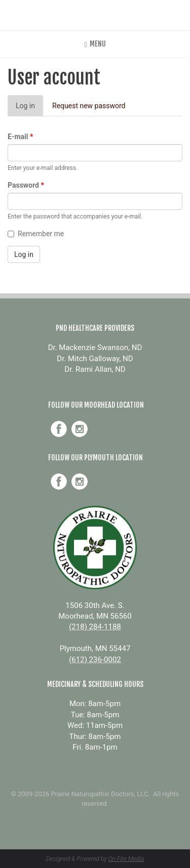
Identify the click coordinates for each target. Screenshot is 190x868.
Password (26, 185)
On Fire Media (126, 859)
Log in (29, 108)
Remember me (36, 234)
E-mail (20, 137)
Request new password (89, 106)
